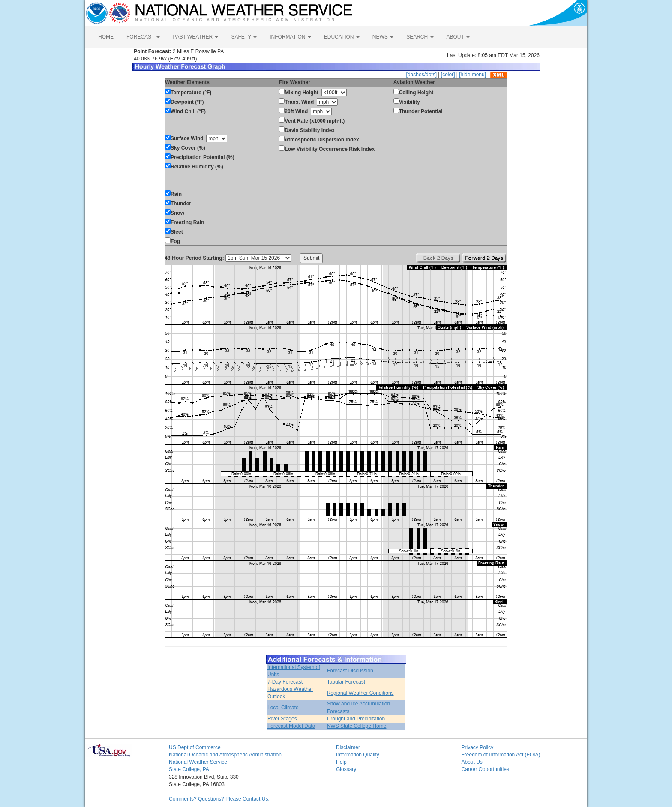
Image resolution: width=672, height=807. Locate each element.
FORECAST (143, 37)
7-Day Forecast (285, 682)
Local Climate (283, 708)
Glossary (346, 769)
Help (341, 762)
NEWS (383, 37)
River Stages (282, 719)
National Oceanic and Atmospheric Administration (225, 755)
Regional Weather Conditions (360, 693)
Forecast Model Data (291, 726)
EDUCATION (342, 37)
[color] (448, 75)
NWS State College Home (357, 726)
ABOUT (458, 37)
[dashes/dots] (421, 75)
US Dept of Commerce (195, 747)
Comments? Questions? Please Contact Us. (219, 799)
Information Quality (358, 755)
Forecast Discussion (350, 671)
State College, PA (189, 769)
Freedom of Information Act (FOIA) (501, 755)
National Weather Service (198, 762)
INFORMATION (290, 37)
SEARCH (420, 37)
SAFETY (244, 37)
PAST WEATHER (195, 37)
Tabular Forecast (346, 682)
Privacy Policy (478, 747)
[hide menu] (472, 75)
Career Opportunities (485, 769)
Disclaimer (348, 747)
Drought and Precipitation (356, 719)
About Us (472, 762)
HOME (106, 37)
